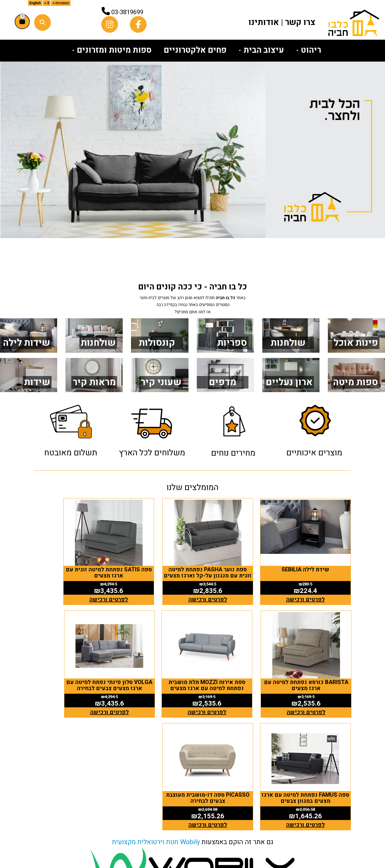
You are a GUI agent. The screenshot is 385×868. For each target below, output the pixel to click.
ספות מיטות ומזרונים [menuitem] (112, 50)
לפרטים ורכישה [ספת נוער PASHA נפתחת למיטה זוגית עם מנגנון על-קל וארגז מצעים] (233, 586)
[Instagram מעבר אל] (256, 781)
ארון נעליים (289, 382)
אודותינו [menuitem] (264, 22)
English (35, 3)
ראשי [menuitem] (344, 779)
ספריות (232, 343)
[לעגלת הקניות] (22, 22)
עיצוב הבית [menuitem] (261, 50)
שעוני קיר (161, 382)
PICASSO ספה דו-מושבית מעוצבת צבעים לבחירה (71, 659)
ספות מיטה (356, 382)
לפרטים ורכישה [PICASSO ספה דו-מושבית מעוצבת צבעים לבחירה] (71, 686)
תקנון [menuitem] (344, 831)
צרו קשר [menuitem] (300, 22)
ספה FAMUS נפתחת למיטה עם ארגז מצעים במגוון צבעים (152, 659)
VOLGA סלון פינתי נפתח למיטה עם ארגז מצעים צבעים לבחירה (233, 662)
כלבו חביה (91, 759)
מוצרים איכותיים (314, 453)
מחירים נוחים (233, 453)
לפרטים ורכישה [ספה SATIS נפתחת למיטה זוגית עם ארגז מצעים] (152, 586)
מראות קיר (94, 382)
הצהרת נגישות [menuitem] (333, 840)
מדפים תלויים (222, 388)
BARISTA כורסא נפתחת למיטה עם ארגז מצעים (71, 559)
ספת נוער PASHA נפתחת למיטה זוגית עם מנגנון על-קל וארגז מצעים (233, 562)
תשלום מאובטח (71, 453)
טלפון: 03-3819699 (164, 791)
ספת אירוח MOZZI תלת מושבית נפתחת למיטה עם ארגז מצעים (314, 662)
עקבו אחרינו (251, 759)
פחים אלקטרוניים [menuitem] (195, 50)
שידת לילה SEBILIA (314, 556)
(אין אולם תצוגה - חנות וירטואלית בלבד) (161, 823)
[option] (192, 150)
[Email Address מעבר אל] (247, 781)
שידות (37, 382)
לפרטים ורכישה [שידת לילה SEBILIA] (314, 586)
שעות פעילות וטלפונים (153, 759)
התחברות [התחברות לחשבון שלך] (61, 3)
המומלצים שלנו (192, 488)
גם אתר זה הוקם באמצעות (192, 703)
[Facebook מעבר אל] (265, 781)
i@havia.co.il (154, 801)
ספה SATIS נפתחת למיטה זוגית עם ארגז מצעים (152, 559)
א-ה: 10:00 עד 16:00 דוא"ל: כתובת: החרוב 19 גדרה (160, 801)
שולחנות (98, 343)
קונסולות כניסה (157, 349)
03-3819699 (127, 12)
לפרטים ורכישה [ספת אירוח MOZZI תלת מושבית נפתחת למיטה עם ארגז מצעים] (314, 686)
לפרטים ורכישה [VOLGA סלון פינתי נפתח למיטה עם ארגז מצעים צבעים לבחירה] (233, 686)
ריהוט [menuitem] (309, 50)
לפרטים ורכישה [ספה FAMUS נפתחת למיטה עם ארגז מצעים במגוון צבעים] (152, 686)
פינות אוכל (356, 343)
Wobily (190, 703)
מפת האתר (334, 759)
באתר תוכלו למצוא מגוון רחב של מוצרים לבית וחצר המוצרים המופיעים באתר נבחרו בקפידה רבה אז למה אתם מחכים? (193, 305)
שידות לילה (27, 343)
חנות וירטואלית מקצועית (145, 703)
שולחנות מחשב (288, 349)
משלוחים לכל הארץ (152, 453)
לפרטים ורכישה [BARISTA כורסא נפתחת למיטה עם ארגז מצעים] (71, 586)
